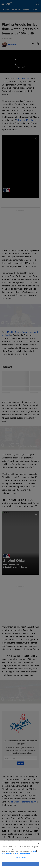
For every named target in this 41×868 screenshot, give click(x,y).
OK (20, 864)
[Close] (38, 844)
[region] (20, 854)
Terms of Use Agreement (22, 853)
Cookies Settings (20, 858)
